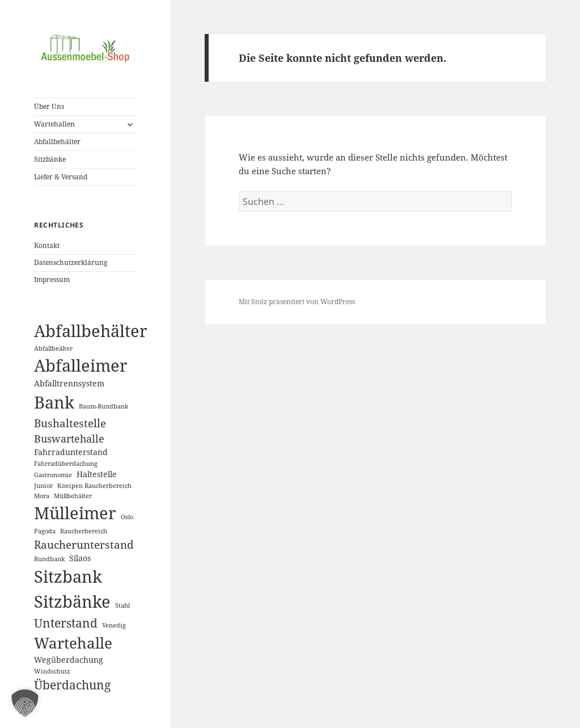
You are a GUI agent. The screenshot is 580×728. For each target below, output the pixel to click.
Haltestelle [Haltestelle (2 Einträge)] (97, 474)
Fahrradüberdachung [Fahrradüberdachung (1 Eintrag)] (66, 464)
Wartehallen (54, 124)
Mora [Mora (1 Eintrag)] (42, 496)
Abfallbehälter (57, 142)
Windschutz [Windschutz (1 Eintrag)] (52, 671)
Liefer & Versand (61, 177)
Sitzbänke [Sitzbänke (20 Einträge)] (72, 601)
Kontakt (47, 245)
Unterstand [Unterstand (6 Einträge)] (66, 623)
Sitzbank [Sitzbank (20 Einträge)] (68, 576)
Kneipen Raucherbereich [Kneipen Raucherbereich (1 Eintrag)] (94, 486)
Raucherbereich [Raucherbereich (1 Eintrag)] (84, 531)
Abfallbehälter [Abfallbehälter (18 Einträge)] (91, 331)
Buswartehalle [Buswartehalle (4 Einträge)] (69, 439)
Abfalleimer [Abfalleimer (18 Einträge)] (81, 365)
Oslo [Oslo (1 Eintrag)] (127, 517)
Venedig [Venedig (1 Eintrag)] (114, 625)
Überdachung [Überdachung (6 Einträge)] (72, 685)
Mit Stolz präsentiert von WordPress (297, 302)
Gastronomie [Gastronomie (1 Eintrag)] (53, 475)
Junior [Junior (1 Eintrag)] (43, 486)
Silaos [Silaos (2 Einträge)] (80, 558)
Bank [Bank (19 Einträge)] (54, 402)
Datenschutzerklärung (71, 262)
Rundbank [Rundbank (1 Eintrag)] (49, 559)
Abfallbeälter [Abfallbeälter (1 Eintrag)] (53, 348)
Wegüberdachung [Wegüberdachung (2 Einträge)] (69, 660)
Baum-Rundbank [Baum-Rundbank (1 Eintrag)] (103, 406)
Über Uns (49, 106)
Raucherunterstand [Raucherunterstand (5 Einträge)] (84, 544)
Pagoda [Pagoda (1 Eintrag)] (45, 531)
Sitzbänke (50, 159)
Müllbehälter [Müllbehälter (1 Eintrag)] (73, 496)
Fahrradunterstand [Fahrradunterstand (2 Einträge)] (71, 452)
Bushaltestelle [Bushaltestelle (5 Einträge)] (70, 423)
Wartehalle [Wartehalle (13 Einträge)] (73, 643)
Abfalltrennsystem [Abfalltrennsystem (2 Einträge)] (69, 383)
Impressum (52, 279)
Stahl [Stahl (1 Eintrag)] (122, 605)
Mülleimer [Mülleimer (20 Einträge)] (75, 513)
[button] (25, 703)
